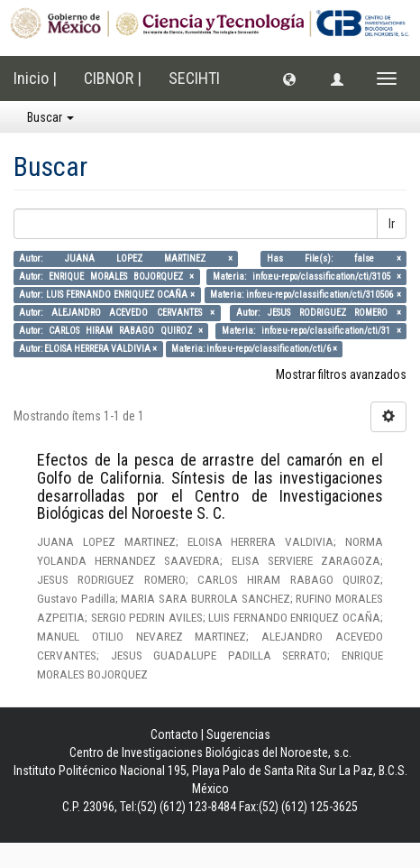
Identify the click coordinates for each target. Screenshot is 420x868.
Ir (392, 224)
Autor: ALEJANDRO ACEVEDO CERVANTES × (117, 313)
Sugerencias (238, 734)
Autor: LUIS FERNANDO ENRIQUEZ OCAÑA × (107, 295)
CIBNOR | (113, 78)
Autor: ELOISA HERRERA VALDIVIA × (88, 349)
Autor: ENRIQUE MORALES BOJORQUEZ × (106, 277)
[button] (289, 78)
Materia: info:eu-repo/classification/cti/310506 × (305, 295)
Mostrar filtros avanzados (341, 374)
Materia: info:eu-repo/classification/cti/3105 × (307, 277)
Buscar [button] (50, 117)
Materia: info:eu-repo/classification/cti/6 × (254, 349)
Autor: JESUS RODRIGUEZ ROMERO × (319, 313)
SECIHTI (194, 78)
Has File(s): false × (334, 259)
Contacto (174, 734)
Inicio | (35, 78)
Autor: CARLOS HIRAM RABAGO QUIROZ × (111, 331)
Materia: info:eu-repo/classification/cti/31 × (311, 331)
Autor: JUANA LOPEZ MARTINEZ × (125, 259)
